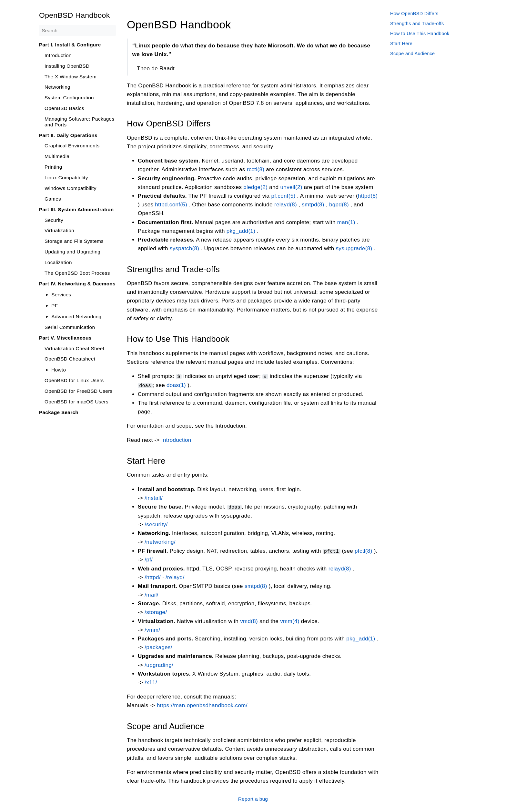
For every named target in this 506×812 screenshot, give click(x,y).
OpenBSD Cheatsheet (70, 359)
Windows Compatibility (71, 188)
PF (55, 306)
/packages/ (158, 646)
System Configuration (69, 98)
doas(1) (176, 385)
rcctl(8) (256, 169)
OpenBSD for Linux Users (74, 380)
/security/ (156, 524)
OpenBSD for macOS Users (76, 402)
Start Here (401, 44)
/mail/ (152, 594)
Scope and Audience (412, 54)
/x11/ (151, 682)
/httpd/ (153, 576)
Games (53, 199)
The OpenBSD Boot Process (77, 273)
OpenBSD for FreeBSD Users (79, 391)
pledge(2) (255, 187)
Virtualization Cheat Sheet (74, 348)
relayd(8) (286, 205)
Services (61, 295)
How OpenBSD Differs (414, 14)
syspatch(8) (185, 248)
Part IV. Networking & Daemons (77, 284)
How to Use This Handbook (420, 34)
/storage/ (156, 612)
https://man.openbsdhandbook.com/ (202, 705)
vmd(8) (249, 620)
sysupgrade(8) (354, 248)
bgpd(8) (339, 205)
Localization (58, 262)
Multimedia (57, 156)
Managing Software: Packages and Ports (79, 122)
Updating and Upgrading (72, 252)
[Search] (77, 30)
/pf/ (149, 559)
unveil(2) (291, 187)
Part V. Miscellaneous (65, 338)
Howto (59, 370)
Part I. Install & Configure (70, 45)
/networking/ (160, 541)
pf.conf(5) (283, 196)
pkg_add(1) (241, 231)
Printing (53, 167)
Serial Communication (70, 327)
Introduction (58, 55)
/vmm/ (152, 629)
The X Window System (71, 77)
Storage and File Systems (74, 241)
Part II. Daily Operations (68, 135)
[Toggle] (47, 295)
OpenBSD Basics (64, 108)
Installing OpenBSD (67, 66)
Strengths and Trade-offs (417, 24)
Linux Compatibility (66, 178)
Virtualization (59, 230)
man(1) (346, 222)
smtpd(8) (313, 205)
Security (54, 220)
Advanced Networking (76, 317)
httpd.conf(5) (171, 205)
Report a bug (253, 798)
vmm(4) (290, 620)
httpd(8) (368, 196)
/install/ (154, 497)
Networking (57, 87)
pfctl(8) (364, 550)
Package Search (59, 412)
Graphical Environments (72, 146)
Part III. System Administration (76, 209)
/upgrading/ (159, 664)
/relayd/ (175, 576)
